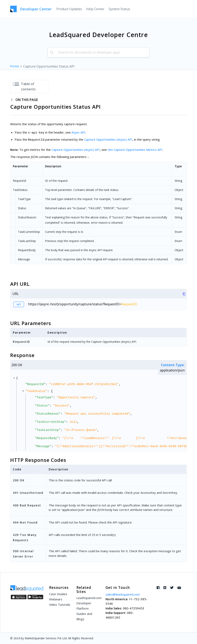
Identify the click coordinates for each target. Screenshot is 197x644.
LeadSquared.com (88, 598)
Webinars (56, 599)
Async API (78, 132)
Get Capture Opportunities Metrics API (135, 150)
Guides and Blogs (84, 616)
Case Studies (58, 594)
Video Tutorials (60, 605)
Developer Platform (84, 606)
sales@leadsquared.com (123, 594)
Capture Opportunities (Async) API (108, 139)
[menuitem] (69, 9)
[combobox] (98, 52)
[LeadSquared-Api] (31, 9)
